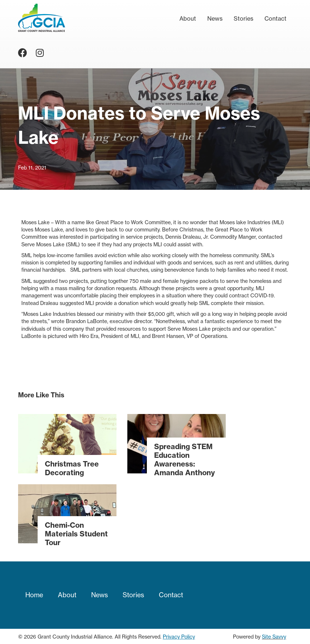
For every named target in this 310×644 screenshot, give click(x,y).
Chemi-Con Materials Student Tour (76, 534)
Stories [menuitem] (243, 18)
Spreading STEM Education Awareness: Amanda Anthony (184, 459)
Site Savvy (274, 637)
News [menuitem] (215, 18)
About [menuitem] (188, 18)
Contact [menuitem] (275, 18)
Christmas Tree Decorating (72, 468)
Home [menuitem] (34, 595)
